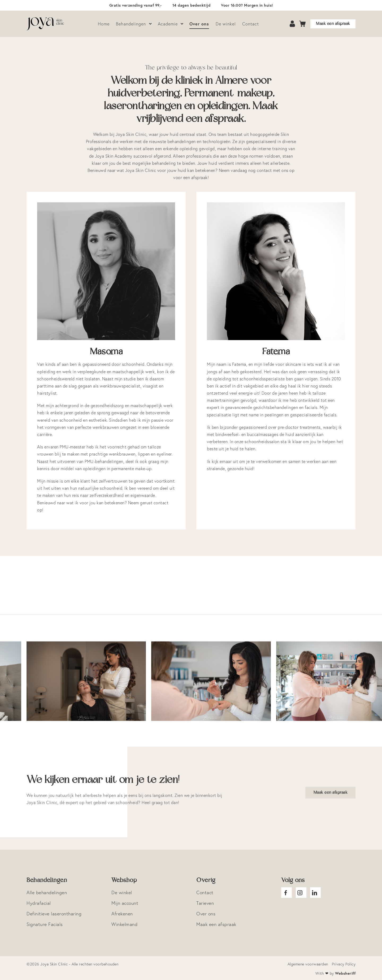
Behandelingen (131, 24)
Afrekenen (122, 914)
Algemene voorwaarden (308, 964)
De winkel (226, 24)
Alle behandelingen (47, 892)
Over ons (199, 24)
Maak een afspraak (333, 24)
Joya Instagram (301, 893)
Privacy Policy (344, 964)
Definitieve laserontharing (54, 914)
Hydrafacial (39, 903)
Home (104, 24)
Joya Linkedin (315, 893)
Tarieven (205, 903)
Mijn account (125, 903)
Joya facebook (286, 893)
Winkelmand (124, 924)
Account (293, 24)
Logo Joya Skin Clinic (45, 24)
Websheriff (345, 973)
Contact (251, 24)
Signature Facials (45, 924)
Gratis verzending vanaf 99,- (136, 5)
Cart (303, 24)
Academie (168, 24)
